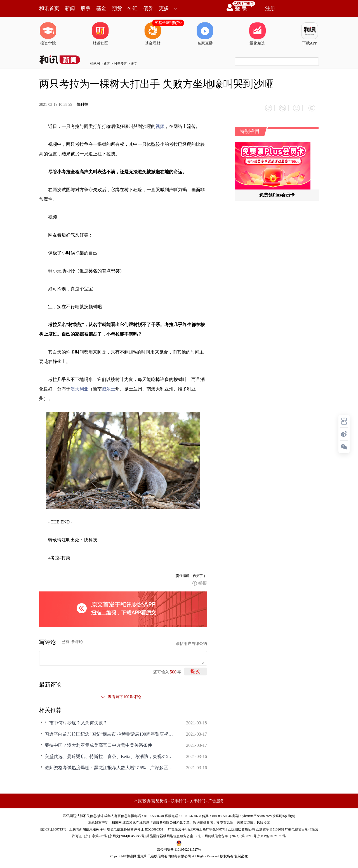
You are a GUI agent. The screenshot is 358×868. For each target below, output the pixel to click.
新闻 (70, 8)
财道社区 (100, 34)
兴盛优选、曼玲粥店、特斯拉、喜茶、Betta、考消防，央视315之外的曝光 (109, 754)
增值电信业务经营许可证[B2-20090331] (136, 827)
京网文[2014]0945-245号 (127, 834)
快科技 (83, 105)
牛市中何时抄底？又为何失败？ (76, 720)
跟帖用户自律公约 (191, 641)
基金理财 (153, 34)
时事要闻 (121, 64)
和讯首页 (49, 8)
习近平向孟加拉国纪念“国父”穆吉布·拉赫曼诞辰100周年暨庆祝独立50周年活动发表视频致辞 (109, 732)
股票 (86, 8)
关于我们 (197, 798)
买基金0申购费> (168, 23)
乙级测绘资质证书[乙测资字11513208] (256, 827)
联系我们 (178, 798)
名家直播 (205, 34)
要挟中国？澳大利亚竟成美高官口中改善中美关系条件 (98, 743)
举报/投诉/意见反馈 (151, 798)
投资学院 (48, 34)
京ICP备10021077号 (272, 834)
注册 (270, 8)
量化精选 (257, 34)
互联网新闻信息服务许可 (88, 827)
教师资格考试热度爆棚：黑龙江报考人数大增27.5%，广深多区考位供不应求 (109, 765)
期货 (117, 8)
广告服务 (216, 798)
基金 (101, 8)
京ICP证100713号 (54, 827)
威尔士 (109, 386)
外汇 (133, 8)
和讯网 (95, 64)
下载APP (310, 34)
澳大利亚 (79, 386)
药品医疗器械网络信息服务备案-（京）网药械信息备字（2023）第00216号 (201, 834)
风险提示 (263, 820)
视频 (160, 124)
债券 (148, 8)
